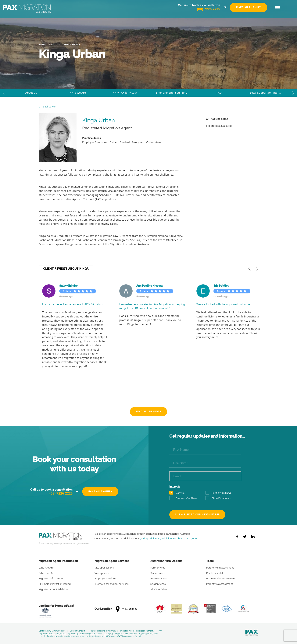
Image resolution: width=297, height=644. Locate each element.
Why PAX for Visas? (125, 93)
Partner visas (158, 568)
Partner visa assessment (220, 568)
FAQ (219, 93)
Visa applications (104, 568)
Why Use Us (46, 573)
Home (42, 44)
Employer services (105, 578)
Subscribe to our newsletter (198, 514)
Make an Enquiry (249, 12)
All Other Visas (159, 589)
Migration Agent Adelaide (53, 589)
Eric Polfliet (217, 286)
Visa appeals (102, 573)
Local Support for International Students (270, 93)
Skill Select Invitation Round (55, 584)
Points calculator (216, 573)
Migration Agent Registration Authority (137, 631)
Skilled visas (157, 573)
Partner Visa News (220, 493)
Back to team (48, 107)
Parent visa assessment (220, 584)
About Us (55, 44)
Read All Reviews (148, 412)
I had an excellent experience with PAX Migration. (69, 304)
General (178, 493)
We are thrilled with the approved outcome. (220, 304)
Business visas (159, 578)
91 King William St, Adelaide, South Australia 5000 (168, 538)
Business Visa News (184, 498)
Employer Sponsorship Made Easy (176, 93)
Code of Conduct (77, 631)
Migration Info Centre (51, 578)
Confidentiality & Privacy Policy (52, 631)
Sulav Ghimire (65, 286)
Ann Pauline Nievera (146, 286)
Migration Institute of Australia (103, 631)
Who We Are (78, 93)
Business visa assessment (221, 578)
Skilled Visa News (219, 498)
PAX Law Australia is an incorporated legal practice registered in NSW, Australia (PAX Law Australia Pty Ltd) (94, 636)
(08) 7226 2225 (209, 13)
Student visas (158, 584)
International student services (111, 584)
